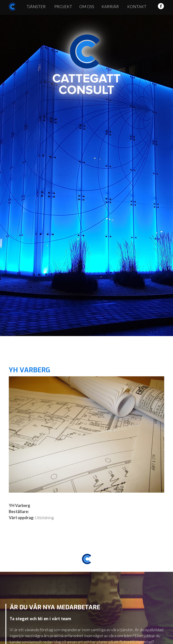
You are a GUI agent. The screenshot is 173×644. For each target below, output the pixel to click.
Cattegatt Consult (86, 64)
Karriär (110, 7)
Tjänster (36, 7)
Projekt (63, 7)
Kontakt (137, 7)
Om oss (87, 7)
